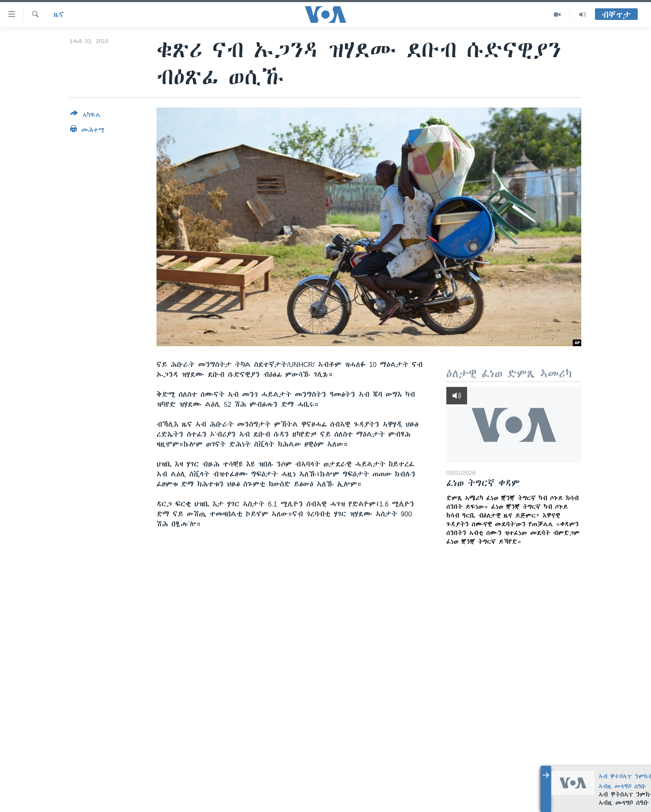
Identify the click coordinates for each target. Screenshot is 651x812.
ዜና (59, 15)
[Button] (85, 116)
